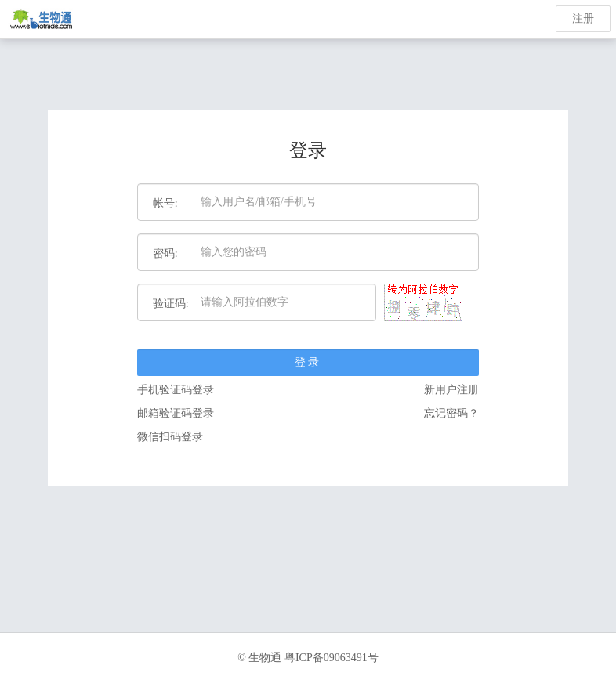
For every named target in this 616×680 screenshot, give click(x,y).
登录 (308, 362)
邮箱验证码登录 (176, 413)
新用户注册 (451, 390)
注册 (583, 18)
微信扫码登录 (170, 437)
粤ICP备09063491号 (332, 658)
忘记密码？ (451, 413)
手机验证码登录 (176, 390)
